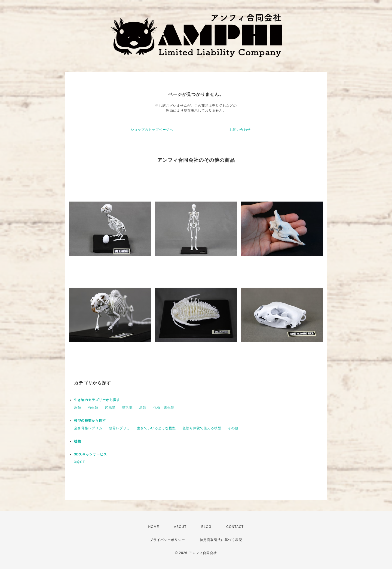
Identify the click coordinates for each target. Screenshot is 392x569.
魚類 (78, 407)
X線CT (79, 462)
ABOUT (180, 527)
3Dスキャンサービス (91, 454)
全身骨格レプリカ (88, 428)
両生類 (93, 407)
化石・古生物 (164, 407)
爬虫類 (110, 407)
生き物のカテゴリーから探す (97, 400)
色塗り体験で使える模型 (202, 428)
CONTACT (235, 527)
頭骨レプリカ (120, 428)
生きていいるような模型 (156, 428)
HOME (154, 527)
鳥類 (143, 407)
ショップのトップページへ (152, 130)
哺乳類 (128, 407)
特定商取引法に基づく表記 (221, 540)
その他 (233, 428)
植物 (78, 441)
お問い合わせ (240, 130)
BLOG (206, 527)
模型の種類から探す (90, 421)
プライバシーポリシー (167, 540)
